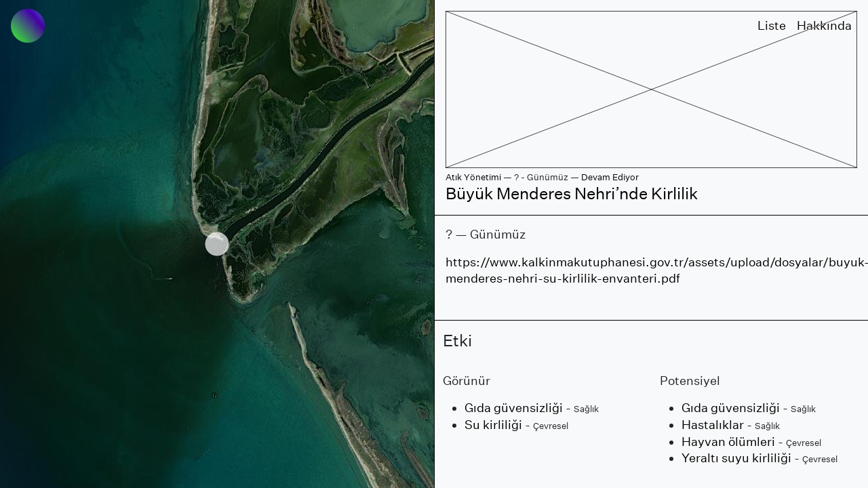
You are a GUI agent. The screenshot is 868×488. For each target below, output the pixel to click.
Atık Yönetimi (473, 177)
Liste (772, 25)
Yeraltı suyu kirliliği (736, 458)
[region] (217, 244)
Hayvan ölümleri (728, 442)
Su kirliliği (493, 425)
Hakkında (824, 25)
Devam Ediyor (610, 177)
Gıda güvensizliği (514, 408)
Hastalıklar (713, 425)
